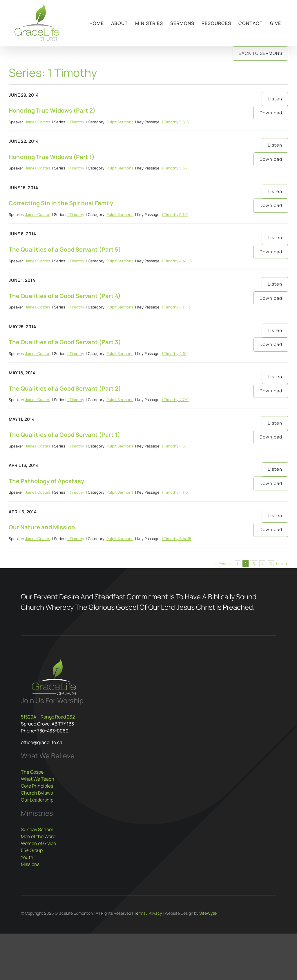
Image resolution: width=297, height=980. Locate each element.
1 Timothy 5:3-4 (175, 168)
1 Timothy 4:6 (173, 446)
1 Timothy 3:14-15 (176, 539)
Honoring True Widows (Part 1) (52, 157)
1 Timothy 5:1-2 (175, 214)
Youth (27, 857)
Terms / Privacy (148, 913)
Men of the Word (38, 836)
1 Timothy (76, 122)
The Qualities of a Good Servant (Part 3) (65, 342)
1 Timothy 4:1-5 (175, 492)
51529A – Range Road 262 (48, 717)
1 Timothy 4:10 (174, 353)
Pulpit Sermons (120, 122)
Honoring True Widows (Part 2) (52, 110)
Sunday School (37, 829)
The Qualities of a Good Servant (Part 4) (65, 296)
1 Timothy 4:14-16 (177, 261)
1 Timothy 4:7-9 (175, 400)
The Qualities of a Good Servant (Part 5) (65, 249)
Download (271, 113)
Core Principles (37, 786)
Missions (30, 864)
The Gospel (33, 772)
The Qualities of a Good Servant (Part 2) (65, 388)
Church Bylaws (37, 793)
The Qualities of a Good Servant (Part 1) (64, 435)
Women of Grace (38, 843)
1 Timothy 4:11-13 (176, 307)
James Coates (38, 122)
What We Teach (38, 779)
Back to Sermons (260, 53)
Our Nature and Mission (42, 527)
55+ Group (32, 850)
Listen (275, 99)
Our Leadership (37, 800)
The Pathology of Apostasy (46, 481)
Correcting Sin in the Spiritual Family (61, 203)
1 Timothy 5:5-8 (175, 122)
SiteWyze (208, 913)
